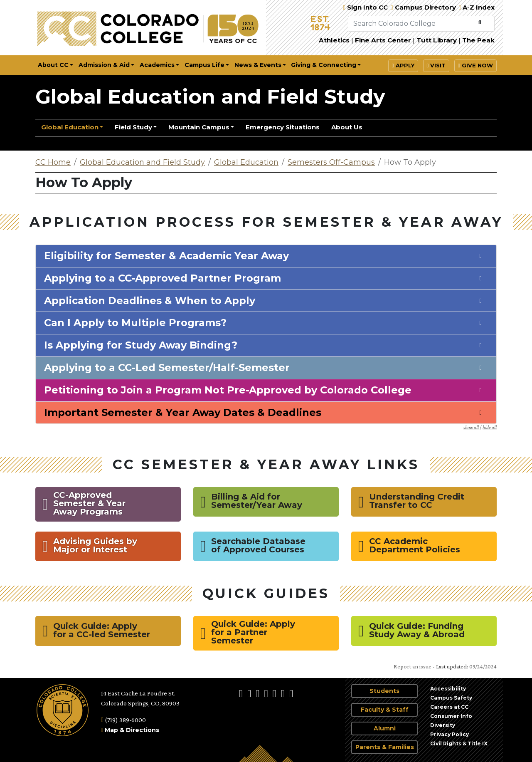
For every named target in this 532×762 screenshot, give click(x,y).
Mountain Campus (199, 127)
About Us (347, 127)
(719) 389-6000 (123, 720)
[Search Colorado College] (411, 24)
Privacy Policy (449, 734)
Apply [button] (403, 65)
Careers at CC (449, 707)
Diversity (443, 725)
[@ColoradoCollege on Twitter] (259, 693)
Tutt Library (437, 40)
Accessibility (448, 689)
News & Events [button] (258, 65)
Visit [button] (436, 65)
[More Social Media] (291, 693)
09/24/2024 (483, 666)
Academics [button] (157, 65)
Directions (143, 730)
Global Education (70, 127)
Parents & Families (385, 747)
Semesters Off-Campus (331, 162)
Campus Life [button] (204, 65)
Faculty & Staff (385, 710)
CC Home (53, 162)
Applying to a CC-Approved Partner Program (163, 278)
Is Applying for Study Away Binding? (141, 345)
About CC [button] (53, 65)
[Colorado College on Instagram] (250, 693)
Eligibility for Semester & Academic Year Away (166, 256)
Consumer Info (451, 716)
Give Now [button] (475, 65)
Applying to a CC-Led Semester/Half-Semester (167, 368)
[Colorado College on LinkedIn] (267, 693)
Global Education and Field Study (210, 96)
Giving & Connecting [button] (324, 65)
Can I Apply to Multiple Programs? (135, 323)
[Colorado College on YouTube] (276, 693)
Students (384, 691)
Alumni (385, 728)
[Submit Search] (480, 22)
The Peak (478, 40)
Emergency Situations (283, 127)
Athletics (334, 40)
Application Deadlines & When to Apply (150, 301)
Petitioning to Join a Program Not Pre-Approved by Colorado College (228, 390)
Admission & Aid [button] (104, 65)
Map (111, 730)
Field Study (133, 127)
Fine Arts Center (383, 40)
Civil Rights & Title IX (459, 743)
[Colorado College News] (284, 693)
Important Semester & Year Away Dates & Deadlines (183, 413)
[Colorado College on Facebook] (242, 693)
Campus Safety (451, 698)
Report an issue (413, 666)
